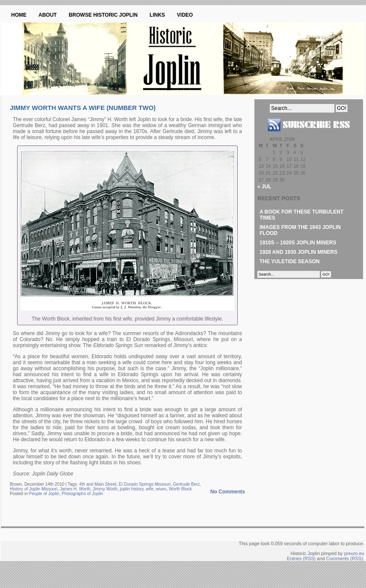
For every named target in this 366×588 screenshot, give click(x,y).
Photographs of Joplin (82, 494)
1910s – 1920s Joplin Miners (298, 243)
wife (150, 489)
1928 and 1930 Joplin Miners (298, 252)
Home (19, 15)
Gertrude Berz (187, 484)
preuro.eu (354, 553)
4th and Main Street (98, 484)
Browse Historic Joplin (103, 15)
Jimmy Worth (105, 489)
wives (161, 489)
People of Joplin (44, 494)
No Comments (228, 492)
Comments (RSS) (345, 558)
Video (185, 15)
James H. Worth (75, 489)
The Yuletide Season (289, 261)
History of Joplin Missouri (34, 489)
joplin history (132, 489)
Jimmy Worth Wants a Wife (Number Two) (83, 108)
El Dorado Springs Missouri (145, 484)
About (48, 15)
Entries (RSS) (301, 558)
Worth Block (180, 489)
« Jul (264, 187)
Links (157, 15)
